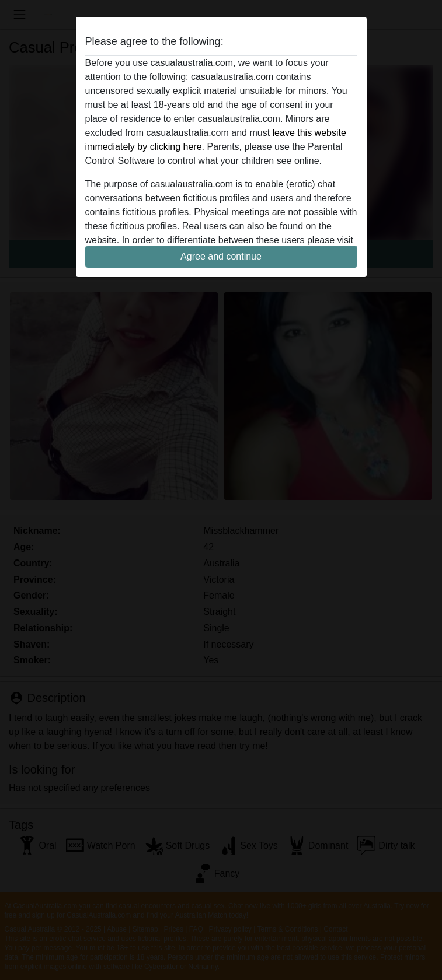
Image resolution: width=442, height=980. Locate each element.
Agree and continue (221, 256)
